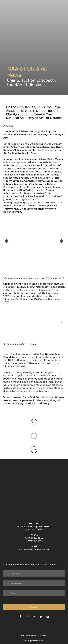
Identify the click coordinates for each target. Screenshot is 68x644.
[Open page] (34, 422)
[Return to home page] (34, 508)
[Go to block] (34, 436)
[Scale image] (34, 241)
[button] (20, 617)
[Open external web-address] (34, 627)
